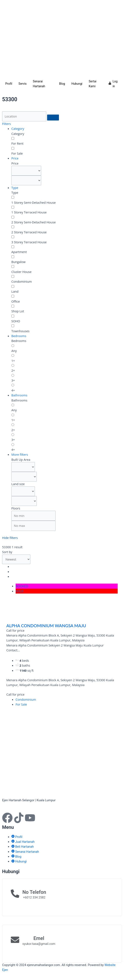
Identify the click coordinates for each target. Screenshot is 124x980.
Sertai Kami (93, 84)
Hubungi (77, 84)
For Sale (21, 704)
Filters (6, 124)
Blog (62, 84)
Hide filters (10, 538)
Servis (23, 84)
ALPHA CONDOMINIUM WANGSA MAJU (46, 626)
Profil (9, 84)
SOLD (20, 591)
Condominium (26, 699)
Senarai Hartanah (39, 84)
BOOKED (22, 586)
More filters (20, 454)
